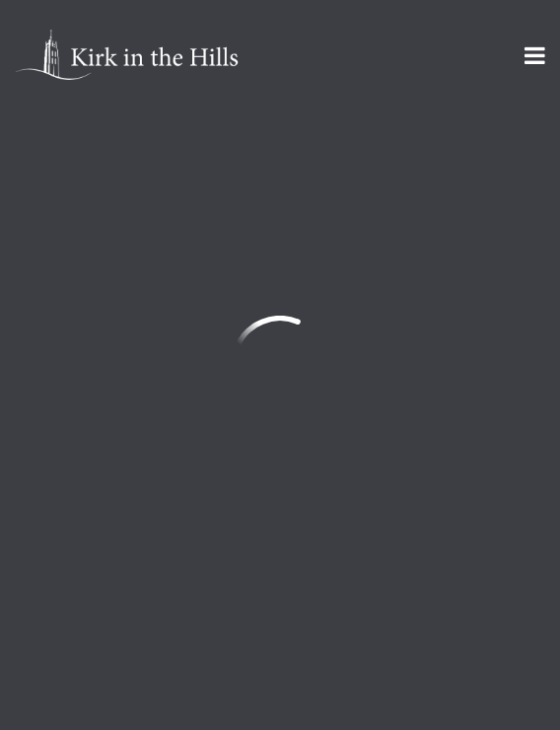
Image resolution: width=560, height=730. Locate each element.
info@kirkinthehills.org (100, 339)
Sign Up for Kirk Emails (133, 581)
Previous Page (105, 167)
